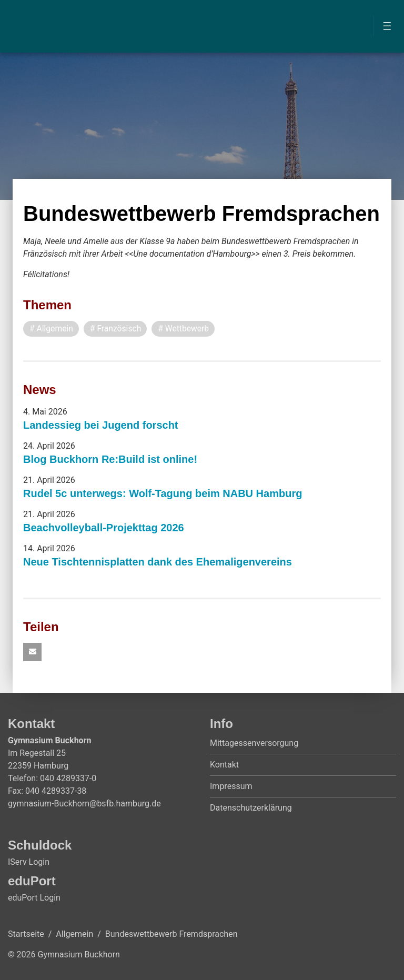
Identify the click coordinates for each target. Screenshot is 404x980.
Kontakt (224, 765)
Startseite (26, 934)
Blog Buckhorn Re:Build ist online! (110, 459)
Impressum (231, 787)
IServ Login (29, 862)
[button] (32, 653)
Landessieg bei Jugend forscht (101, 425)
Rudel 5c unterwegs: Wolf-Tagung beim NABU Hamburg (163, 493)
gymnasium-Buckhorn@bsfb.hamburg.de (84, 804)
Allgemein (74, 934)
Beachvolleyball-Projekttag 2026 (104, 528)
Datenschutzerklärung (251, 808)
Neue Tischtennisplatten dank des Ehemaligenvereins (158, 562)
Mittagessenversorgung (254, 744)
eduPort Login (34, 898)
